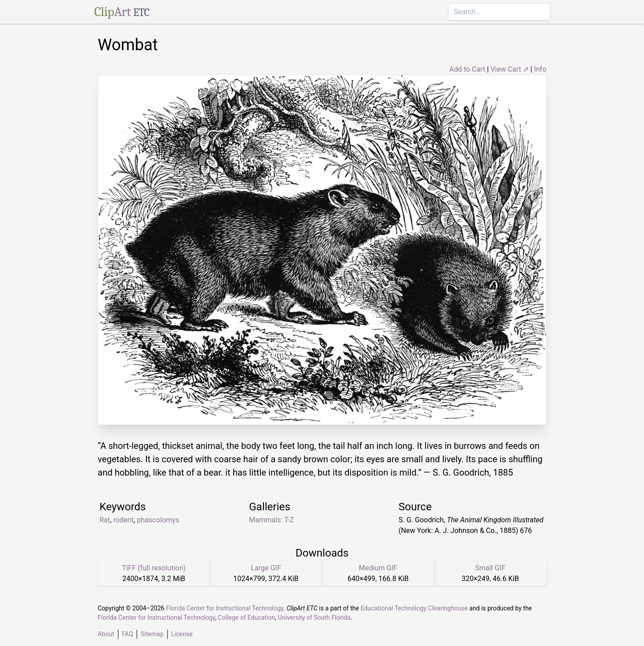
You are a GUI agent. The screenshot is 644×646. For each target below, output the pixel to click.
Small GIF (490, 568)
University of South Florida (314, 618)
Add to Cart (467, 69)
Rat (105, 520)
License (182, 634)
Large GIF (266, 568)
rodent (123, 520)
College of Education (247, 618)
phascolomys (158, 520)
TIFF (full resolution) (154, 568)
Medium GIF (378, 568)
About (106, 634)
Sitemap (152, 634)
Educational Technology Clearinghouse (414, 608)
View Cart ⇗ (510, 69)
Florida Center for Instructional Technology (225, 608)
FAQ (128, 634)
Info (540, 69)
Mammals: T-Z (272, 520)
